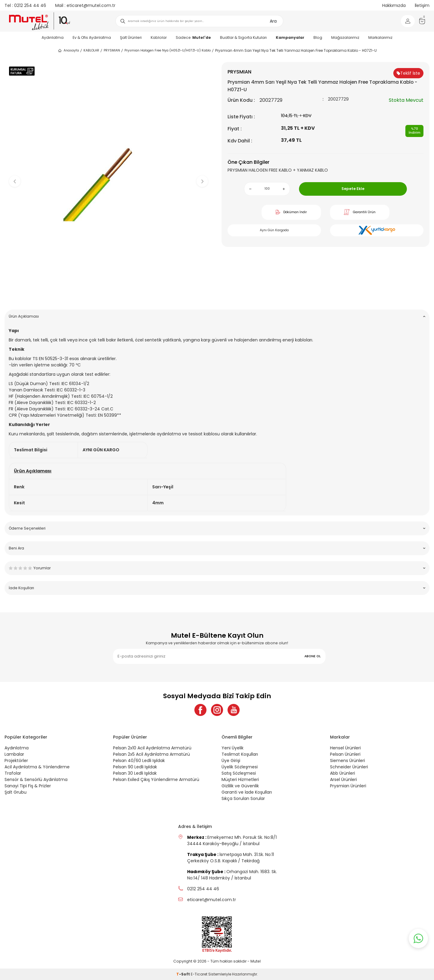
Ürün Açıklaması (217, 316)
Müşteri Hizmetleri (240, 779)
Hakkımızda (394, 5)
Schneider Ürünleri (349, 767)
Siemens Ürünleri (348, 761)
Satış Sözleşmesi (239, 773)
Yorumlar (217, 568)
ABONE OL (313, 656)
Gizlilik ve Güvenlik (240, 786)
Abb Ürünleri (343, 773)
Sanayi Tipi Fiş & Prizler (28, 786)
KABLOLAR (91, 50)
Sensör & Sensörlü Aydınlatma (36, 779)
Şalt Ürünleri (131, 37)
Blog (318, 37)
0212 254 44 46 (25, 5)
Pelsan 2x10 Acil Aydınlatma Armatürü (152, 748)
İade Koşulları (217, 588)
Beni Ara (217, 548)
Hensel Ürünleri (345, 748)
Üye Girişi (231, 761)
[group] (108, 176)
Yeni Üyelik (233, 748)
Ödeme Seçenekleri (217, 528)
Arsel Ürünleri (343, 779)
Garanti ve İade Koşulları (247, 792)
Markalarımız (380, 37)
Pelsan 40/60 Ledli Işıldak (139, 761)
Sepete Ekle (353, 189)
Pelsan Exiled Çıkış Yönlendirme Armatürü (156, 779)
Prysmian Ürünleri (348, 786)
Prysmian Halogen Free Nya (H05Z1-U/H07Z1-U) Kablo (168, 50)
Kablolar (159, 37)
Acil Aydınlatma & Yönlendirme (37, 767)
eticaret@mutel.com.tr (85, 5)
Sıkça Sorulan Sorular (243, 798)
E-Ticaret (199, 974)
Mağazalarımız (345, 37)
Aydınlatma (53, 37)
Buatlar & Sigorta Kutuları (243, 37)
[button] (109, 296)
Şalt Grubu (16, 792)
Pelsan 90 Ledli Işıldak (135, 767)
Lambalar (14, 754)
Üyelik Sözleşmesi (240, 767)
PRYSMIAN (112, 50)
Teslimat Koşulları (240, 754)
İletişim (422, 5)
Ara (273, 21)
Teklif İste (408, 73)
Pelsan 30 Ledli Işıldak (135, 773)
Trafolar (13, 773)
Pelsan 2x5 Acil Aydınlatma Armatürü (151, 754)
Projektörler (16, 761)
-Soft (184, 974)
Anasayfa (68, 51)
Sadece (193, 37)
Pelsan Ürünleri (345, 754)
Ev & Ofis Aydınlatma (92, 37)
